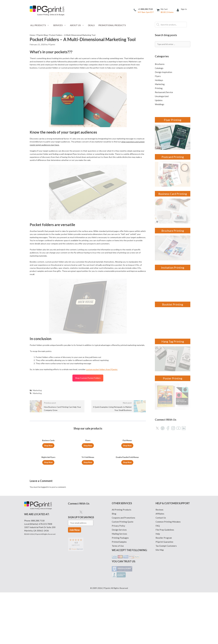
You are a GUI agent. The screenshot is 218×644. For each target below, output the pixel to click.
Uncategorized (162, 96)
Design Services (119, 530)
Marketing (37, 390)
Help (158, 534)
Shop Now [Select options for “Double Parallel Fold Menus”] (127, 462)
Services (61, 25)
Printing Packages (120, 538)
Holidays (159, 80)
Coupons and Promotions (123, 518)
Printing (159, 88)
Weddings (160, 104)
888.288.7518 (38, 521)
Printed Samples (119, 542)
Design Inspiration (163, 72)
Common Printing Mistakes (168, 522)
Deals (91, 25)
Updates (159, 100)
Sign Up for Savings (81, 524)
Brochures (160, 64)
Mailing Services (119, 534)
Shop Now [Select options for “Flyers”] (88, 446)
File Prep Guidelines (165, 530)
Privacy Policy (118, 526)
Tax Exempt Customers (166, 546)
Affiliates (160, 514)
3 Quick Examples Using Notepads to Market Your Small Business (112, 408)
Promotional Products (112, 25)
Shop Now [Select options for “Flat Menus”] (127, 446)
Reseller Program (164, 538)
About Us (78, 25)
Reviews (159, 510)
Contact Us (161, 518)
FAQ (158, 526)
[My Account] (179, 10)
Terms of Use (118, 546)
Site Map (160, 550)
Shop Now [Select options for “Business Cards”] (48, 446)
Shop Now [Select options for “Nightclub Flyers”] (48, 462)
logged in (45, 487)
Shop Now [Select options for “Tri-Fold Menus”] (88, 462)
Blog (114, 514)
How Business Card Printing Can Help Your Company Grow (62, 408)
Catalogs (159, 68)
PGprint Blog (42, 35)
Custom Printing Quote (123, 522)
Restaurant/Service (164, 92)
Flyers (158, 76)
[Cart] (165, 10)
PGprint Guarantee (164, 542)
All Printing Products (122, 510)
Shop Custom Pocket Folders (88, 378)
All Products (41, 25)
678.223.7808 (45, 524)
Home (32, 35)
